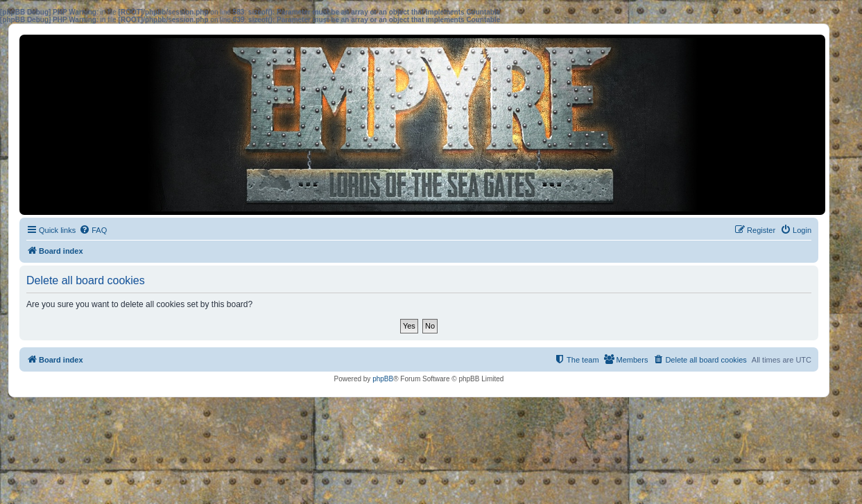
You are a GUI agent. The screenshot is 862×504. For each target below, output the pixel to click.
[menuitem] (93, 230)
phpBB (383, 379)
